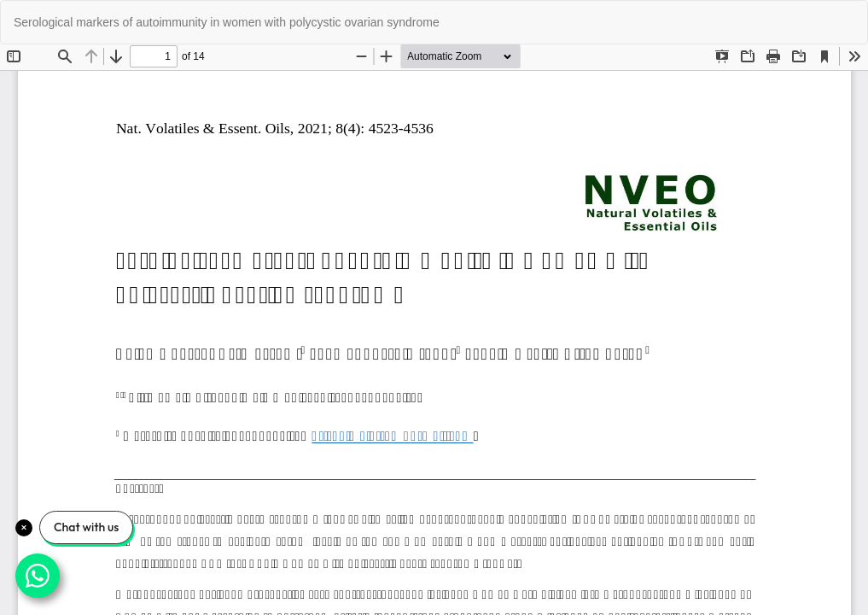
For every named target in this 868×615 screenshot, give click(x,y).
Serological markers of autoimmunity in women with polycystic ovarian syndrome (227, 22)
